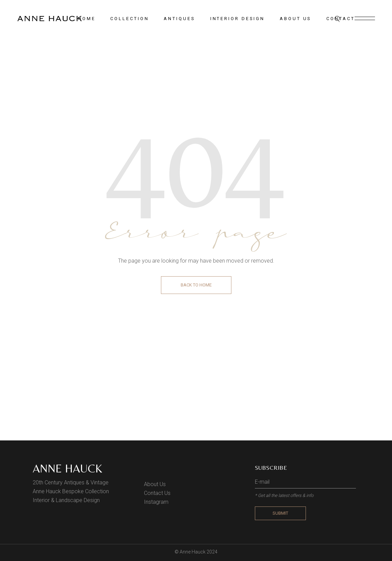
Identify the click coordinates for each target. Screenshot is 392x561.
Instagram (156, 502)
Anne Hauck (67, 468)
